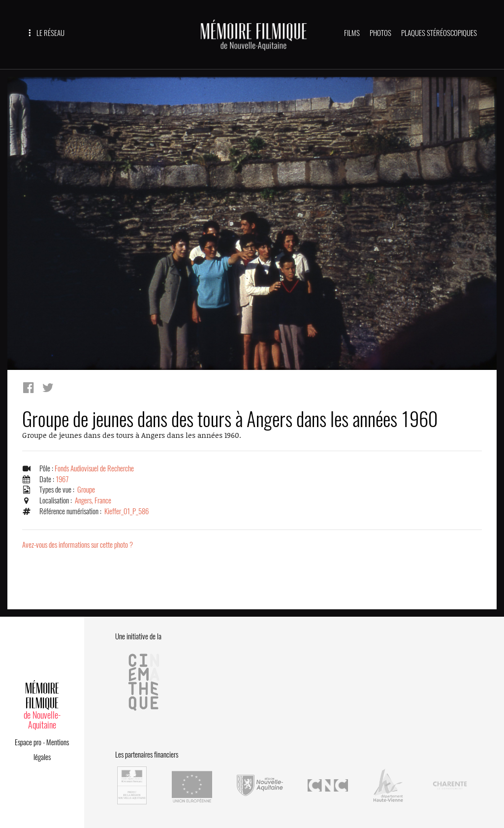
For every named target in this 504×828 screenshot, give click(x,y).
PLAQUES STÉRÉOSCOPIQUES (439, 33)
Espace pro (28, 742)
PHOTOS (380, 33)
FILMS (352, 33)
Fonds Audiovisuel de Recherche (94, 468)
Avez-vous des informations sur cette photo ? (78, 545)
